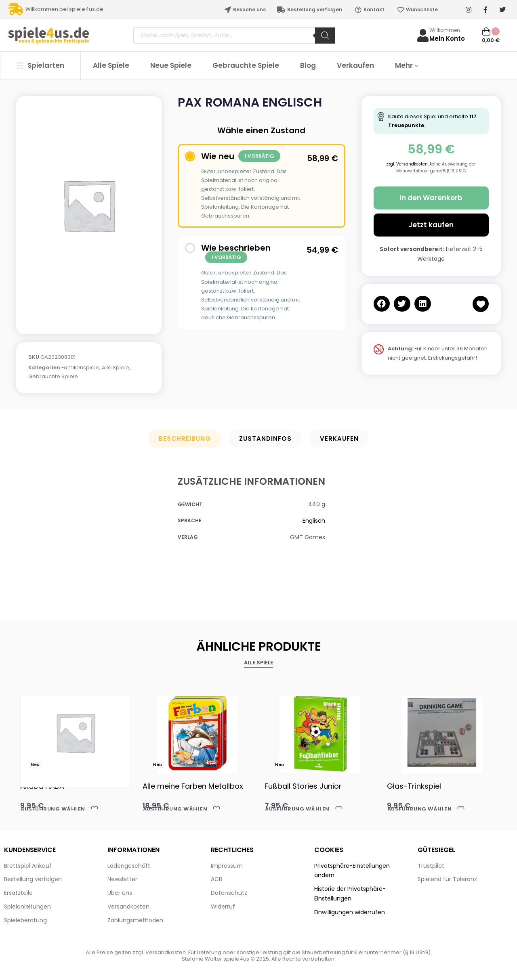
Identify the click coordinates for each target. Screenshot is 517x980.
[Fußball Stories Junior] (320, 733)
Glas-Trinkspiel (414, 786)
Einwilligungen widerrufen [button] (350, 912)
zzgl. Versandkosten (407, 164)
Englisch (314, 521)
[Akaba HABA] (75, 732)
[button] (382, 304)
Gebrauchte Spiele (53, 376)
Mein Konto (447, 39)
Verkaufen (339, 439)
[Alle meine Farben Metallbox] (198, 733)
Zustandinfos (265, 439)
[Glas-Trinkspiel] (442, 733)
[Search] (325, 36)
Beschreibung (185, 439)
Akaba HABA (42, 786)
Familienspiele (80, 367)
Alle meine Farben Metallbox (193, 786)
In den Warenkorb (431, 198)
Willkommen (445, 30)
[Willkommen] (423, 36)
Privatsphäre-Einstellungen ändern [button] (352, 871)
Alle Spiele (116, 367)
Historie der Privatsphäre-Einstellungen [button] (350, 894)
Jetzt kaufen (431, 225)
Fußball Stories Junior (303, 786)
